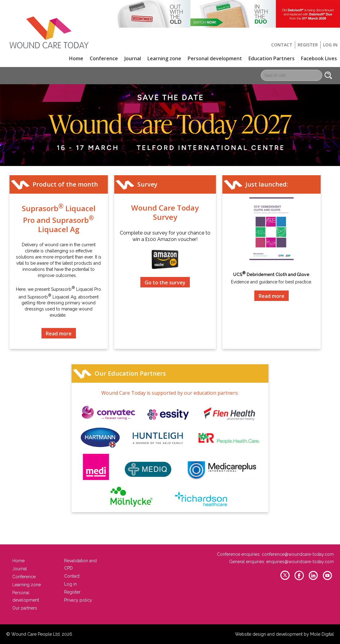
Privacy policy (78, 600)
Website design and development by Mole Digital (284, 634)
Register (308, 45)
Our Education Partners (130, 373)
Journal (133, 58)
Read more (59, 334)
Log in (330, 45)
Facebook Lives (319, 58)
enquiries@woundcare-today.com (300, 562)
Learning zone (164, 58)
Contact (282, 45)
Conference (104, 58)
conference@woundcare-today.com (298, 554)
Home (76, 58)
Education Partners (272, 58)
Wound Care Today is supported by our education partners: (170, 393)
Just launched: (267, 184)
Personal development (215, 58)
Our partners (25, 608)
